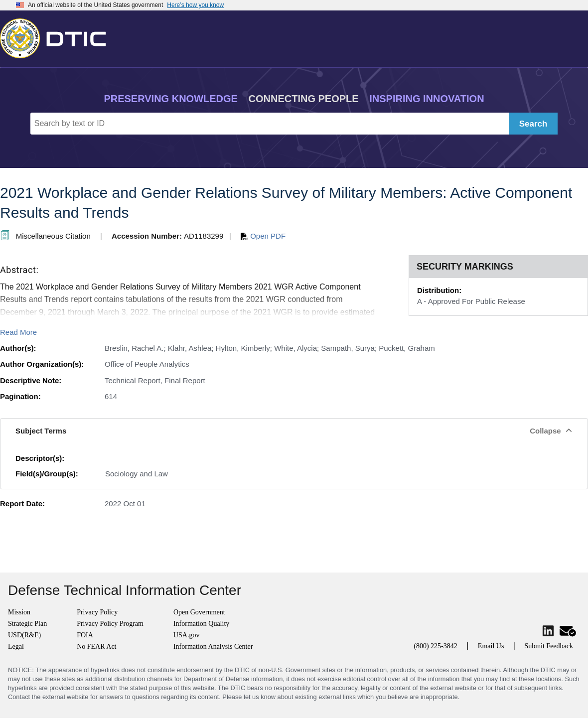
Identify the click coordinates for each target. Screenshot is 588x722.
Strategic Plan (27, 624)
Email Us (491, 646)
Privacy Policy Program (110, 624)
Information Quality (201, 624)
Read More (18, 332)
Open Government (199, 612)
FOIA (85, 635)
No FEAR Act (96, 647)
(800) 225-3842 (436, 646)
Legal (16, 647)
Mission (19, 612)
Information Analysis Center (213, 647)
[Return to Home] (57, 36)
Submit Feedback (549, 646)
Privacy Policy (97, 612)
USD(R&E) (24, 635)
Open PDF (263, 236)
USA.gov (187, 635)
